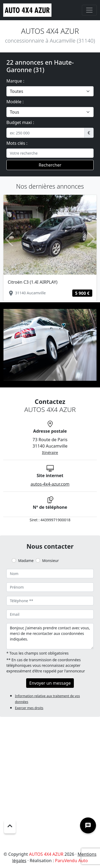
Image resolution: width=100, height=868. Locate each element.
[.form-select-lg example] (50, 91)
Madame (26, 561)
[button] (9, 239)
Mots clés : (17, 143)
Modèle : (15, 102)
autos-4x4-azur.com (50, 484)
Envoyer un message (50, 683)
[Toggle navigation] (89, 10)
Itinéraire (50, 452)
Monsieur (50, 561)
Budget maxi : (20, 122)
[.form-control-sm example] (45, 133)
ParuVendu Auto (71, 861)
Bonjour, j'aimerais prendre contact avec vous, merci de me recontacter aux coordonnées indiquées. (50, 636)
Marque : (15, 81)
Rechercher (50, 165)
